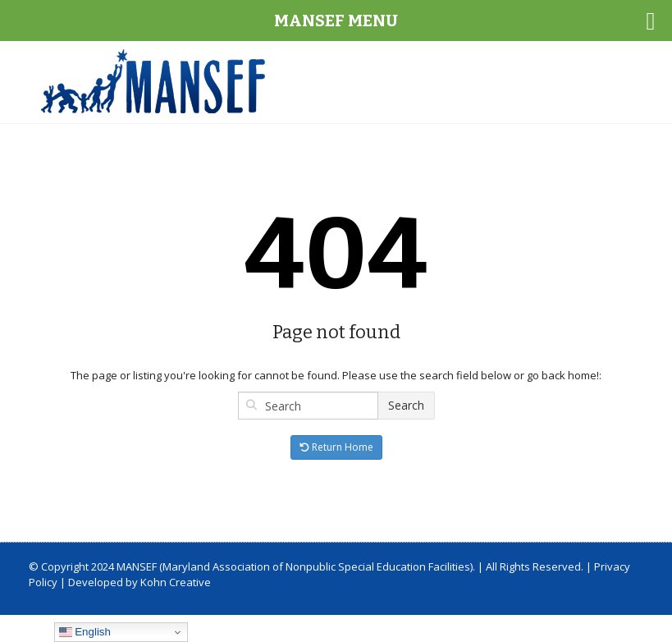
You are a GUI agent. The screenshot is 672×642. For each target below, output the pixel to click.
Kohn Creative (176, 582)
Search (406, 405)
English (85, 632)
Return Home (336, 447)
